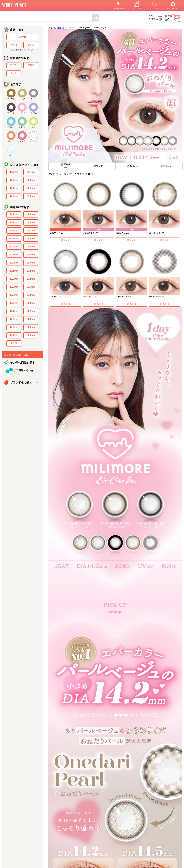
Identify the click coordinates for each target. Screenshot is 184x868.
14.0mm (14, 172)
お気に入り (155, 9)
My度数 (22, 37)
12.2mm (31, 231)
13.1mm (14, 271)
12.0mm (31, 222)
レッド (22, 141)
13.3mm (14, 279)
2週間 (31, 65)
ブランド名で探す (21, 383)
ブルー (11, 127)
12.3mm (14, 239)
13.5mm (14, 287)
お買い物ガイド (118, 9)
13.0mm (31, 263)
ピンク (22, 113)
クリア (11, 155)
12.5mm (14, 247)
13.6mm (31, 287)
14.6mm (31, 327)
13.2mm (31, 271)
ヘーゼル (22, 99)
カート (176, 18)
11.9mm (14, 222)
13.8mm (31, 295)
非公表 (14, 343)
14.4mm (14, 188)
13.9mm (14, 303)
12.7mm (14, 255)
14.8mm (14, 196)
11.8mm (31, 214)
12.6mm (31, 247)
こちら (31, 50)
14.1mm (31, 172)
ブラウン (11, 99)
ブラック (11, 113)
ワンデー (14, 65)
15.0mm (31, 196)
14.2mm (14, 180)
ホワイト (33, 141)
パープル (33, 113)
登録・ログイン (173, 9)
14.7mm (14, 335)
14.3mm (31, 180)
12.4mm (31, 239)
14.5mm (31, 188)
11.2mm (14, 214)
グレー (33, 99)
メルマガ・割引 (136, 9)
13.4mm (31, 279)
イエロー (33, 127)
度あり (14, 45)
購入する (66, 240)
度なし (31, 45)
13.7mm (14, 295)
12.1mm (14, 231)
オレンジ (11, 141)
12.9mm (14, 263)
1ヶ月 (14, 73)
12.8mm (31, 255)
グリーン (22, 127)
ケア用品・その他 (23, 370)
